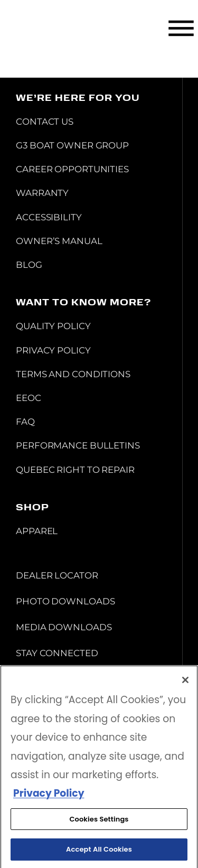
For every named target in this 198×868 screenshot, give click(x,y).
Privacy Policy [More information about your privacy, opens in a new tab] (49, 796)
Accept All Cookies (99, 852)
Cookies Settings (99, 821)
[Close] (185, 683)
